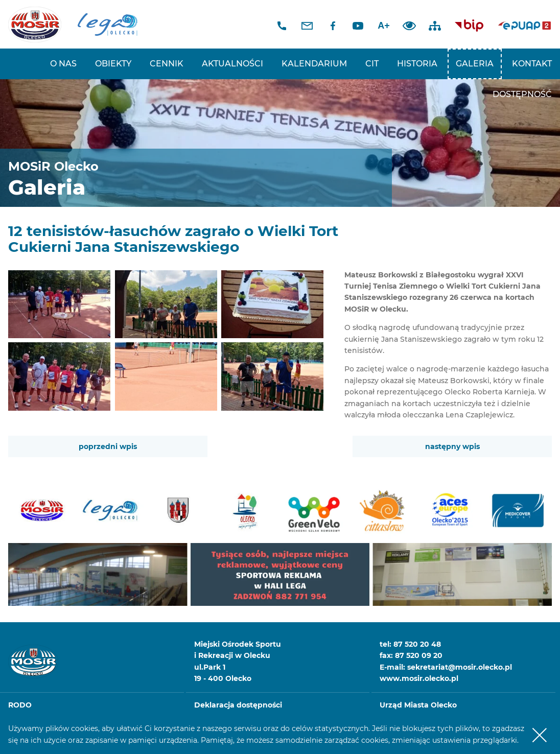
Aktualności (232, 64)
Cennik (167, 64)
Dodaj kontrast (409, 26)
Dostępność (522, 94)
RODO (20, 705)
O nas (63, 64)
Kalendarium (314, 64)
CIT (372, 64)
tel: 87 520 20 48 (410, 644)
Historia (417, 64)
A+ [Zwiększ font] (384, 26)
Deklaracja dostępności (238, 705)
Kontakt (532, 64)
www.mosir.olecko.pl (419, 678)
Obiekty (113, 64)
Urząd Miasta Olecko (418, 705)
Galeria (475, 64)
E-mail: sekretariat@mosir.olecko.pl (446, 667)
